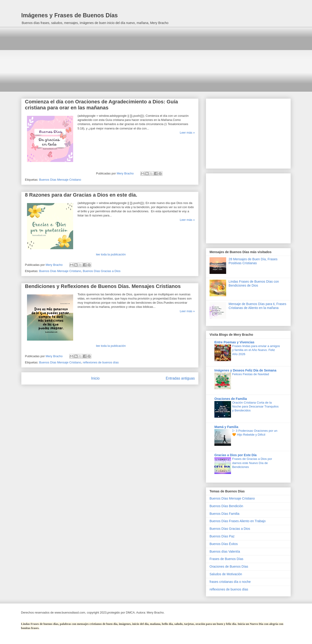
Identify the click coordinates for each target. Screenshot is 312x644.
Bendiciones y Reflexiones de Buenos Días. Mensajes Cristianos (103, 286)
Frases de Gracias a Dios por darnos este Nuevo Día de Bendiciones (252, 463)
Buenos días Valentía (225, 551)
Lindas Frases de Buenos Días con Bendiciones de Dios (254, 283)
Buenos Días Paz (222, 536)
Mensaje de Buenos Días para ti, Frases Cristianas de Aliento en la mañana (258, 306)
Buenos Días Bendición (226, 506)
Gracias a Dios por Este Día (235, 455)
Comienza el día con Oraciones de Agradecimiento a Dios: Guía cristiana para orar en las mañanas (101, 105)
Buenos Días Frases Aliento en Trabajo (238, 521)
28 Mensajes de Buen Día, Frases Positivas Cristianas (253, 261)
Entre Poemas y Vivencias (234, 342)
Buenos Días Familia (224, 514)
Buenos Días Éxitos (224, 544)
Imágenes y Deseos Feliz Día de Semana (245, 370)
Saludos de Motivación (226, 574)
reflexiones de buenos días (101, 362)
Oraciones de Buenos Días (229, 566)
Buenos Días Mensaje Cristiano (60, 180)
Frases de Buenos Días (226, 559)
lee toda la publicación (111, 254)
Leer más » (187, 133)
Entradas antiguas (180, 378)
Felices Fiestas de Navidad (251, 374)
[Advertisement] (156, 59)
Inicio (95, 378)
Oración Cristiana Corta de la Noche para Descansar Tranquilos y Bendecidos (255, 407)
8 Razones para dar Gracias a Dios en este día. (81, 195)
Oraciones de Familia (231, 399)
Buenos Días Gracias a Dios (102, 271)
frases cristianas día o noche (230, 582)
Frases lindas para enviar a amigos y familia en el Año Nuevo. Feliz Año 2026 (256, 350)
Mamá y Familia (226, 427)
